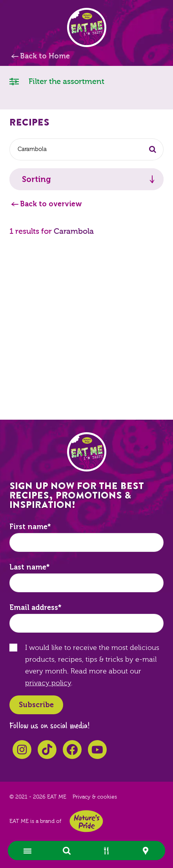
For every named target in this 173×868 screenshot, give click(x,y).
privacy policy (48, 683)
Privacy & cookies (95, 797)
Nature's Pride (86, 821)
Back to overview (51, 204)
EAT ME (87, 27)
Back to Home (45, 56)
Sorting (36, 179)
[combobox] (86, 149)
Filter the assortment (57, 81)
